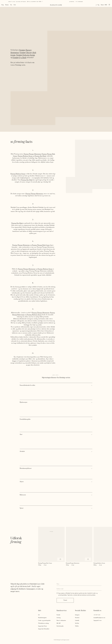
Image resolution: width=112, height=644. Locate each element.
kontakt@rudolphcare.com (99, 618)
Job (39, 615)
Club (14, 5)
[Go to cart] (110, 5)
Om (11, 5)
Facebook (77, 618)
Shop (2, 5)
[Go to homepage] (56, 5)
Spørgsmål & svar (98, 621)
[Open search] (98, 5)
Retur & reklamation (61, 621)
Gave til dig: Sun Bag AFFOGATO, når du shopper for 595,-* (26, 2)
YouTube (77, 623)
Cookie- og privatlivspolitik (44, 621)
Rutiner (7, 5)
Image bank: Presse (42, 626)
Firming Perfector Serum (26, 55)
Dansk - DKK (104, 5)
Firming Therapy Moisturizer (32, 154)
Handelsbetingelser (42, 618)
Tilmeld (65, 600)
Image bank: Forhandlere (44, 629)
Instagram (77, 615)
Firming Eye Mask (19, 57)
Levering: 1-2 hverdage (76, 2)
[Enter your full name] (79, 584)
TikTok (77, 626)
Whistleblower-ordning (43, 623)
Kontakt (58, 615)
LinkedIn (77, 621)
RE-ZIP (59, 623)
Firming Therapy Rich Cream (41, 245)
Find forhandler (60, 626)
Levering (59, 618)
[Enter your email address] (79, 589)
